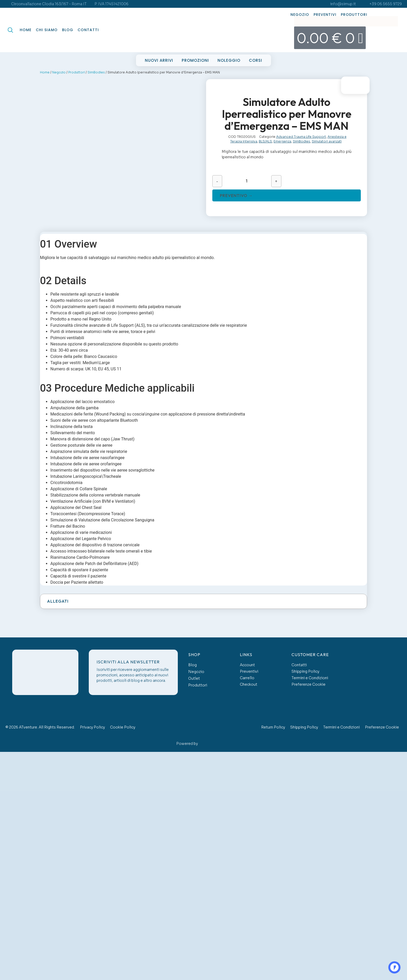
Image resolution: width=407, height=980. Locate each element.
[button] (203, 601)
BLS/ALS (265, 141)
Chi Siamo (47, 30)
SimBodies (96, 72)
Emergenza (282, 141)
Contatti (88, 30)
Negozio (300, 15)
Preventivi (325, 15)
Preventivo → (236, 195)
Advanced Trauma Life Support (301, 137)
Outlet (194, 678)
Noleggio (229, 60)
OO (394, 968)
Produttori (354, 15)
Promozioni (195, 60)
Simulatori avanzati (327, 141)
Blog (68, 30)
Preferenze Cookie (308, 684)
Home (26, 30)
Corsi (256, 60)
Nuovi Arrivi (159, 60)
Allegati (58, 601)
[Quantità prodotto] (247, 181)
